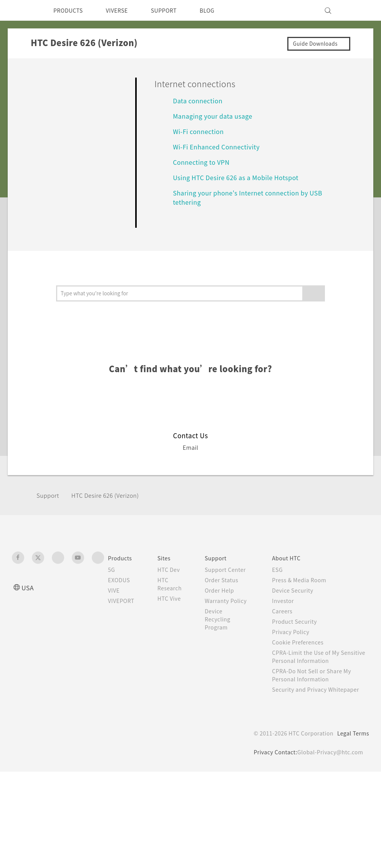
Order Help (228, 606)
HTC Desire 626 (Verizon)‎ (111, 503)
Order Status (230, 596)
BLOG (221, 10)
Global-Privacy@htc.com (329, 768)
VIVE (115, 598)
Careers (288, 619)
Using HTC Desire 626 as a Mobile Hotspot (240, 177)
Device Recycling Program (226, 643)
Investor (289, 608)
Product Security (301, 629)
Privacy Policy (297, 639)
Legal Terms (352, 749)
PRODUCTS (70, 10)
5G (112, 577)
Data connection (200, 100)
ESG (283, 577)
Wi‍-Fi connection (200, 131)
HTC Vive (175, 606)
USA (28, 595)
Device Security (300, 598)
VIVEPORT (123, 608)
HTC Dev (175, 577)
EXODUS (121, 588)
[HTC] (21, 10)
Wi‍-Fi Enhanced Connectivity (220, 147)
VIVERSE (123, 10)
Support (49, 503)
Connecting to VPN (204, 162)
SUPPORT (175, 10)
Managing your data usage (216, 116)
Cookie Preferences (306, 650)
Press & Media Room (307, 588)
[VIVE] (359, 10)
